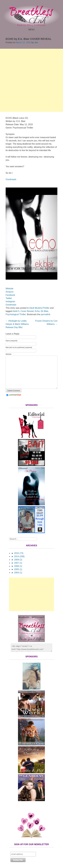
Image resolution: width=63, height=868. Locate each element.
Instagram (10, 301)
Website (10, 289)
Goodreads (11, 179)
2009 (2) (17, 560)
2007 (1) (17, 563)
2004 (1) (17, 573)
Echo (37, 311)
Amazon (10, 292)
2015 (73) (17, 553)
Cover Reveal (27, 311)
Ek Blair (44, 311)
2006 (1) (17, 566)
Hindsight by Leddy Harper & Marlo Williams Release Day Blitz (17, 324)
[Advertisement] (31, 80)
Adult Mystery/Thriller (39, 308)
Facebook (10, 295)
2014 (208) (18, 556)
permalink (45, 314)
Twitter (9, 298)
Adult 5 (16, 311)
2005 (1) (17, 569)
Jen (36, 42)
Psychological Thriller (16, 314)
